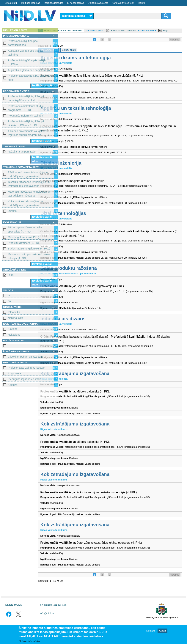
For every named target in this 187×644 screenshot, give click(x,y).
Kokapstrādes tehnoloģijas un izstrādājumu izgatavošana (25, 203)
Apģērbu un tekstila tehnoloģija (99, 116)
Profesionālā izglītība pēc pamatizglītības (23, 43)
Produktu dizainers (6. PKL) (24, 243)
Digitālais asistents (98, 3)
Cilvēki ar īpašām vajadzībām (25, 357)
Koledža (13, 385)
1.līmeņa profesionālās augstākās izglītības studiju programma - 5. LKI (29, 133)
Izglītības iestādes (54, 3)
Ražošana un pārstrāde (22, 152)
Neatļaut (151, 631)
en (9, 301)
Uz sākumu (11, 3)
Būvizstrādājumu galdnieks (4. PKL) (29, 249)
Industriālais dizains (86, 326)
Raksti (141, 3)
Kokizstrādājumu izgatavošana (98, 381)
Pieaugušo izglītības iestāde (24, 379)
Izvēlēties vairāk (42, 85)
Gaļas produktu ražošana (91, 276)
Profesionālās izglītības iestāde (26, 368)
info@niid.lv (47, 621)
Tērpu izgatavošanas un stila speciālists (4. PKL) (25, 229)
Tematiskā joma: (118, 30)
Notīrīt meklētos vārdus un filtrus (86, 30)
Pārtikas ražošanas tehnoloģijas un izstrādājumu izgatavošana (29, 174)
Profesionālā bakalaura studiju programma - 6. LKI (26, 108)
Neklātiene (14, 335)
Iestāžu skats (92, 54)
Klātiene (13, 329)
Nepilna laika (15, 318)
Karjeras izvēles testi (123, 3)
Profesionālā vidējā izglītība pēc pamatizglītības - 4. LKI (27, 98)
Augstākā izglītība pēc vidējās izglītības (25, 53)
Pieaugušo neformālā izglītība (25, 116)
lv (9, 296)
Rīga (11, 275)
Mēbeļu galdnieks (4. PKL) (23, 237)
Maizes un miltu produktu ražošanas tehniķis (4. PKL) (29, 256)
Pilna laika (14, 312)
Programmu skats (72, 54)
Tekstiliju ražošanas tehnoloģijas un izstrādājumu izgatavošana (29, 184)
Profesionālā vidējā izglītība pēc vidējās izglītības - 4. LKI (27, 123)
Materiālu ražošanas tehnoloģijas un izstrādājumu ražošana (29, 194)
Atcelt (36, 161)
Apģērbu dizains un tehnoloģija (98, 62)
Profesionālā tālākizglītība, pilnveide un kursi (31, 78)
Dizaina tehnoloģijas (86, 221)
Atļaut (162, 631)
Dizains (12, 211)
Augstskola (14, 373)
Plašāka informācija (29, 641)
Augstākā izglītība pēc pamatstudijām (30, 70)
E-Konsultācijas (76, 3)
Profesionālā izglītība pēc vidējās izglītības (27, 62)
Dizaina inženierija (84, 171)
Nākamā (174, 44)
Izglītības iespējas (30, 3)
